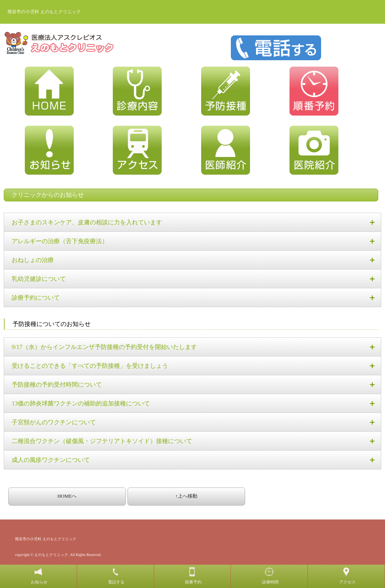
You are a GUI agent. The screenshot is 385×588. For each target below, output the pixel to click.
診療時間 (270, 582)
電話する (116, 582)
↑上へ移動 (186, 496)
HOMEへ (67, 496)
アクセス (347, 582)
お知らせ (39, 582)
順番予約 (193, 582)
